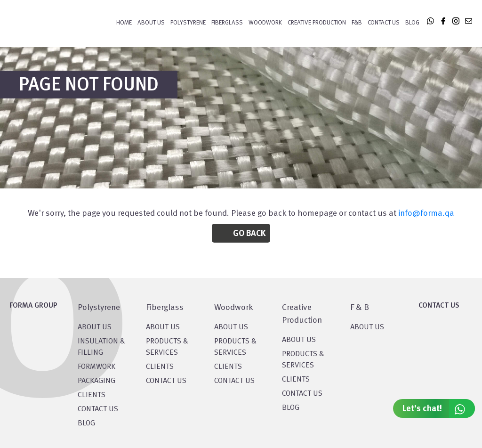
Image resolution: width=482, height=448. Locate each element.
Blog (412, 23)
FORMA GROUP (33, 306)
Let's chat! (439, 408)
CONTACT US (98, 409)
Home (124, 23)
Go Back (249, 234)
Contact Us (384, 23)
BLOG (86, 424)
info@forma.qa (426, 213)
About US (95, 327)
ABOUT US (367, 327)
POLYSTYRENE (188, 23)
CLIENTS (92, 395)
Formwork (96, 367)
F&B (357, 23)
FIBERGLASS (227, 23)
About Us (151, 23)
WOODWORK (265, 23)
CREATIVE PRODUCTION (317, 23)
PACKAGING (96, 381)
